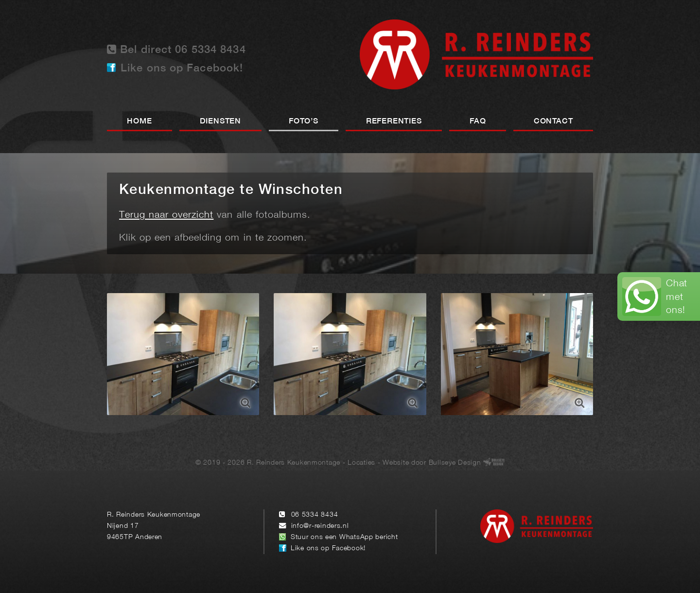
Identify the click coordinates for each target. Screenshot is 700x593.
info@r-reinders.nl (320, 526)
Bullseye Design (455, 463)
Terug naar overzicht (166, 215)
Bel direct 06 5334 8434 (176, 49)
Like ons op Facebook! (182, 69)
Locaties (361, 463)
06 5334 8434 (315, 515)
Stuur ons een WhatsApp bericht (344, 537)
